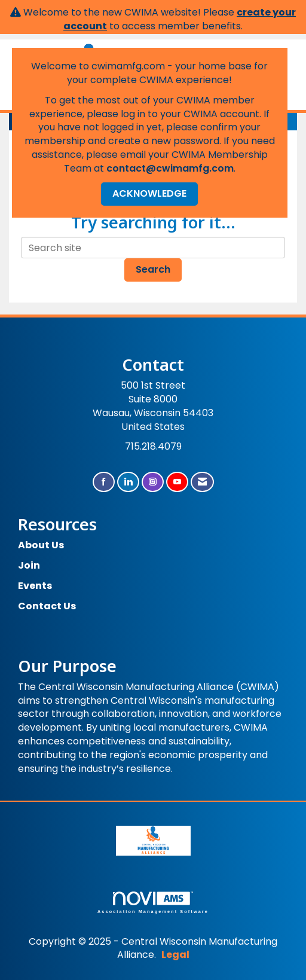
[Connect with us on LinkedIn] (128, 482)
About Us (41, 545)
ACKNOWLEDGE (149, 193)
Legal (175, 955)
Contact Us (47, 606)
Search (153, 269)
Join (29, 565)
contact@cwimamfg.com (170, 168)
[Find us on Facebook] (104, 482)
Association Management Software (153, 903)
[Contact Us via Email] (202, 482)
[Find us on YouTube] (177, 482)
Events (35, 586)
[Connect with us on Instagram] (153, 482)
